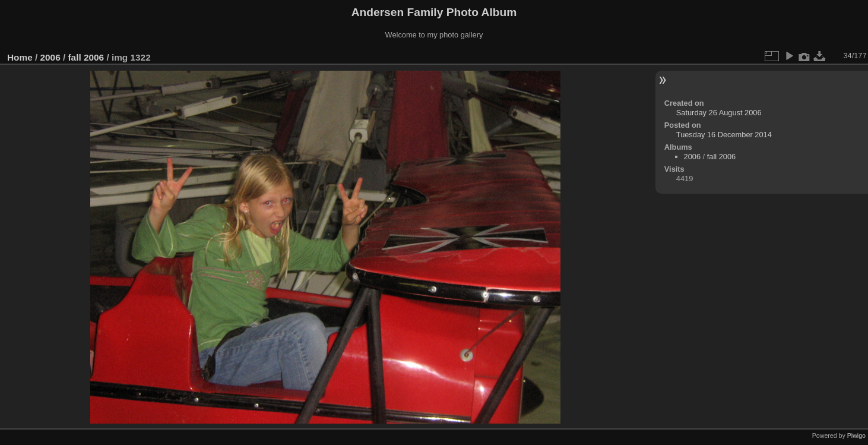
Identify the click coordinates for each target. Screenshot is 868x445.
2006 (50, 57)
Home (20, 57)
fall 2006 (86, 57)
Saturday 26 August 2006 (719, 113)
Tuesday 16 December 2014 (724, 135)
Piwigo (856, 435)
